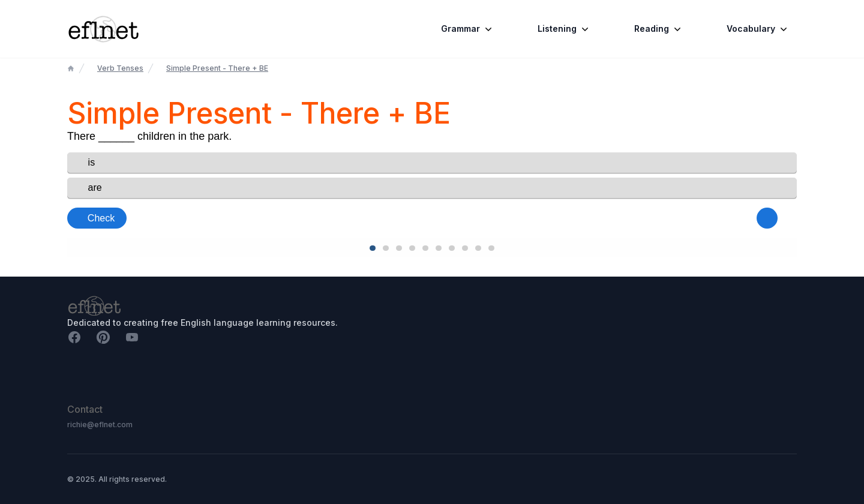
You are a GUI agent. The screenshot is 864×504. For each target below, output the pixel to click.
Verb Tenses (120, 68)
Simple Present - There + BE (217, 68)
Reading (659, 29)
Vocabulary (758, 29)
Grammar (468, 29)
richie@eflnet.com (100, 424)
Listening (564, 29)
